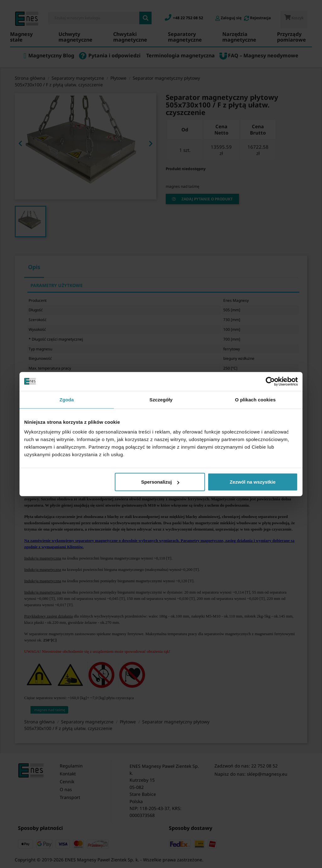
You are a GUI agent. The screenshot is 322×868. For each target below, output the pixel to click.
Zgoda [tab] (67, 399)
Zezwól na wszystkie (253, 482)
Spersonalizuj (160, 482)
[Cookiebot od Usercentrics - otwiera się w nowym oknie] (270, 381)
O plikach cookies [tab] (255, 399)
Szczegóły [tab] (161, 399)
